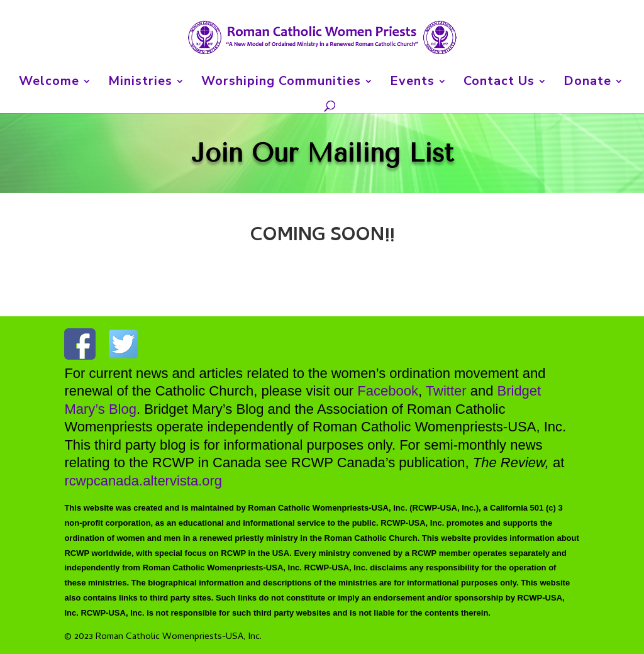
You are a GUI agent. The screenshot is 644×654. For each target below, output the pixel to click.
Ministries (140, 83)
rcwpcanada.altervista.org (143, 480)
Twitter (446, 391)
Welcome (49, 83)
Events (412, 83)
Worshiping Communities (281, 83)
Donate (587, 83)
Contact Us (499, 83)
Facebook (388, 391)
